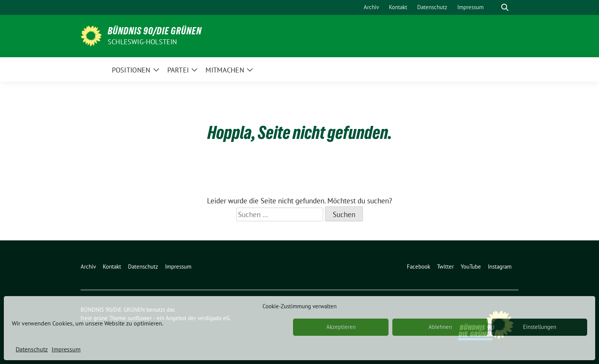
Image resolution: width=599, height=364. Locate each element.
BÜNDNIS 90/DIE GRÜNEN (155, 31)
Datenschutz (32, 349)
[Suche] (494, 7)
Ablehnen (440, 327)
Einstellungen (540, 327)
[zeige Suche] (505, 7)
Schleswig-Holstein (142, 42)
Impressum (66, 349)
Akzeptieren (341, 327)
